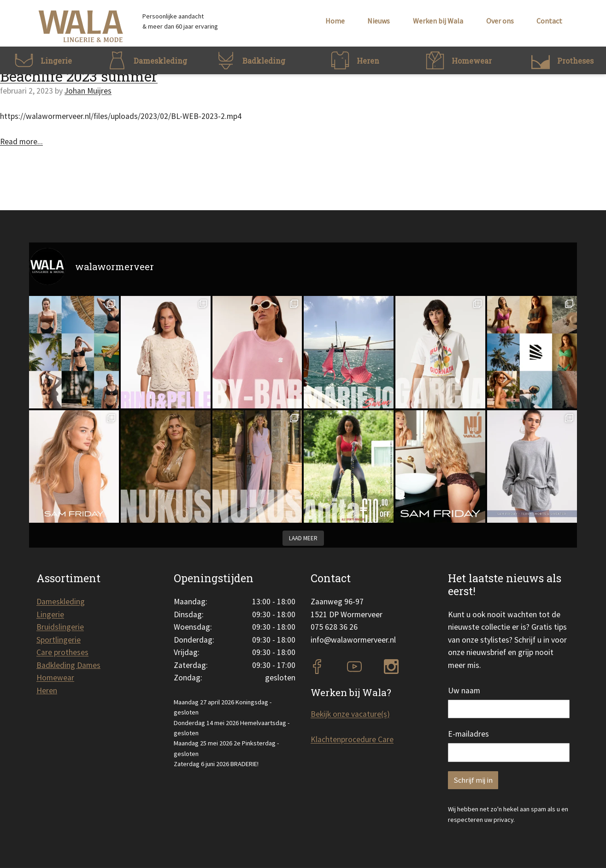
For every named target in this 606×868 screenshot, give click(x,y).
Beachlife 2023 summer (79, 76)
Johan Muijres (88, 91)
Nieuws (379, 21)
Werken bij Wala (438, 21)
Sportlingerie (59, 640)
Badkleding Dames (68, 665)
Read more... (21, 142)
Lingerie (50, 614)
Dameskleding (61, 602)
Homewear (55, 678)
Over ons (500, 21)
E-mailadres (468, 734)
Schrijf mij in (473, 780)
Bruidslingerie (60, 627)
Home (335, 21)
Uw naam (464, 691)
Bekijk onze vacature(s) (350, 714)
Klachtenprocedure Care (352, 739)
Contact (549, 21)
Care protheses (62, 652)
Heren (47, 691)
